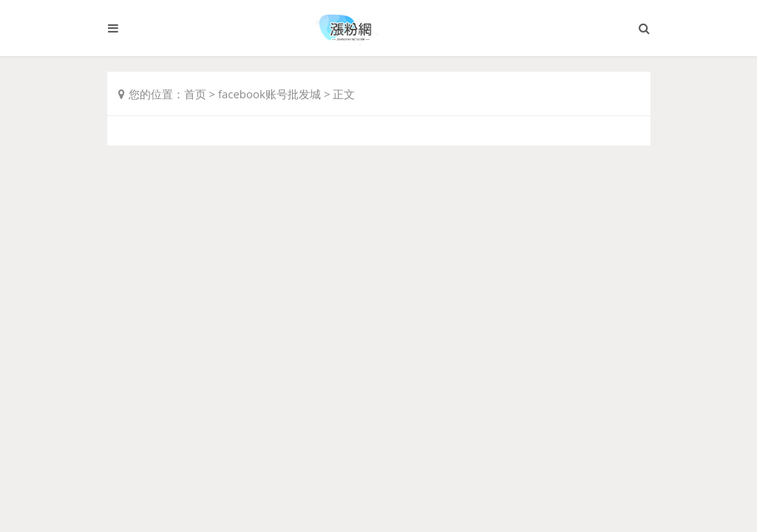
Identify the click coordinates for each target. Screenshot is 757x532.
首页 (195, 94)
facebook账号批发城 (269, 94)
